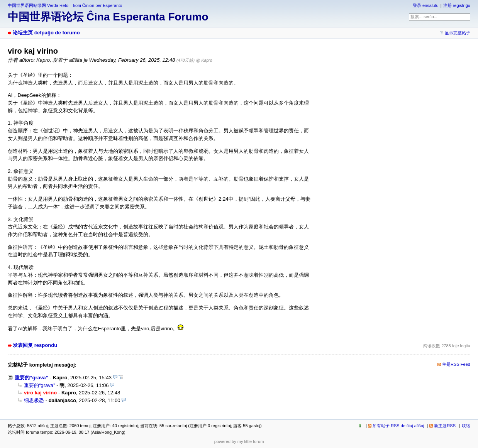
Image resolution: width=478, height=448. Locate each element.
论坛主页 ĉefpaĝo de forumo (46, 33)
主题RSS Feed (456, 364)
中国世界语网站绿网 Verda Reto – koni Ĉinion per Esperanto (65, 5)
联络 (466, 426)
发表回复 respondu (35, 345)
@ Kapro (204, 60)
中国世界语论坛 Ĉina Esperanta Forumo (108, 17)
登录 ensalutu (426, 5)
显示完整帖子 (458, 33)
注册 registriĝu (457, 5)
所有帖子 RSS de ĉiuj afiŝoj (398, 426)
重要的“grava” (31, 378)
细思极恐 (34, 400)
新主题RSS (445, 426)
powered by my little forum (239, 441)
